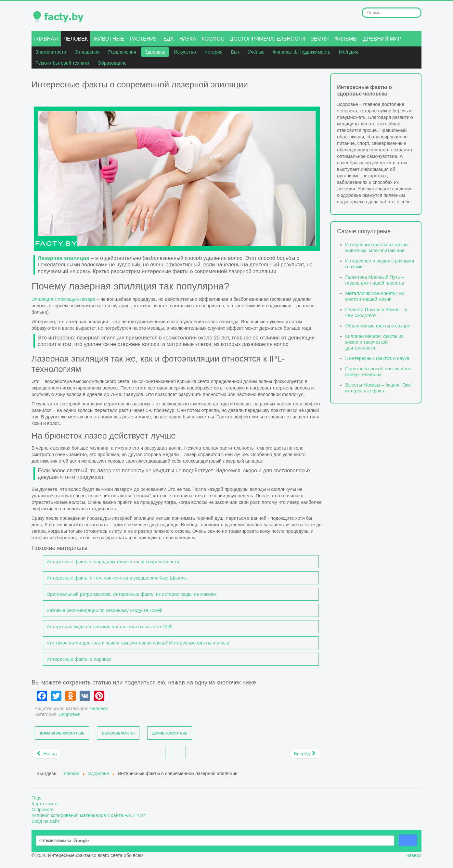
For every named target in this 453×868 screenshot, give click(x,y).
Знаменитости (51, 52)
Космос (213, 39)
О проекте (43, 810)
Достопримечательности (268, 39)
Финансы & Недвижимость (302, 52)
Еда (168, 39)
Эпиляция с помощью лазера (63, 299)
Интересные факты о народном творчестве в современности (113, 562)
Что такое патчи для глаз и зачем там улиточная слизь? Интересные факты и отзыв (138, 643)
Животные (109, 39)
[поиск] (214, 841)
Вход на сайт (45, 821)
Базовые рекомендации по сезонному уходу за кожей (104, 610)
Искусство (185, 52)
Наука (188, 39)
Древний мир (382, 39)
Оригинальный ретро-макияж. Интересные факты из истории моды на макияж (131, 594)
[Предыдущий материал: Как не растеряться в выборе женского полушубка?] (47, 754)
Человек (76, 39)
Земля (320, 39)
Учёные (256, 52)
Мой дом (348, 52)
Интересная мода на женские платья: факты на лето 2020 (110, 627)
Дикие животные (169, 733)
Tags (36, 798)
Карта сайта (45, 804)
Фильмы (346, 39)
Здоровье (155, 52)
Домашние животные (62, 733)
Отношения (87, 52)
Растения (144, 39)
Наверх (414, 855)
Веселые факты (118, 733)
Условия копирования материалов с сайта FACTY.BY (89, 815)
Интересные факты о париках (79, 659)
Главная (46, 39)
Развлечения (122, 52)
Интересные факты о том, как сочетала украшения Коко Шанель (117, 578)
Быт (235, 52)
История (214, 52)
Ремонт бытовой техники (62, 63)
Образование (112, 63)
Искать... (362, 8)
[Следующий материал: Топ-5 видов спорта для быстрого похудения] (305, 754)
